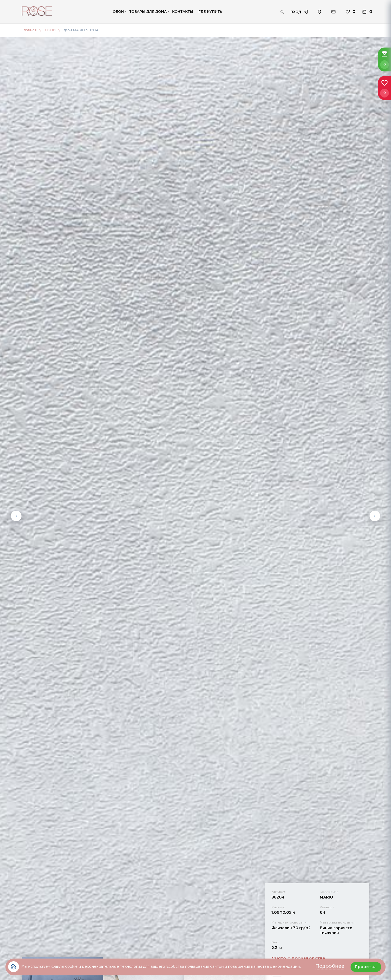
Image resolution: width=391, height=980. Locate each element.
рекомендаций (285, 967)
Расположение (319, 12)
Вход (296, 12)
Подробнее (330, 966)
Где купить (210, 11)
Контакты (183, 11)
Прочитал (366, 967)
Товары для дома (148, 11)
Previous (16, 515)
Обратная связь (333, 12)
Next (375, 515)
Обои (118, 11)
